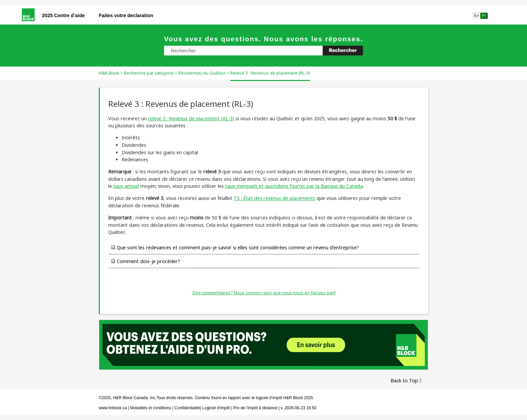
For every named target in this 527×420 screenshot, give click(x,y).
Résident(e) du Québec (202, 73)
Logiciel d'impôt (217, 408)
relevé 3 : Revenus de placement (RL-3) (191, 118)
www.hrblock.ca (113, 408)
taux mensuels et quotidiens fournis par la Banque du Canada (294, 186)
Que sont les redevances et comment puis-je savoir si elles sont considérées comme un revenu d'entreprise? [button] (235, 247)
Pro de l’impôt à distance (255, 408)
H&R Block (109, 73)
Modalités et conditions (151, 408)
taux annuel (126, 186)
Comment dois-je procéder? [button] (146, 261)
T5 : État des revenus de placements (274, 198)
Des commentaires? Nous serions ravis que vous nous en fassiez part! (264, 293)
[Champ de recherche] (263, 51)
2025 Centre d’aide (63, 15)
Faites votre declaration (126, 15)
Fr (484, 16)
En (476, 16)
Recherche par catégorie (149, 73)
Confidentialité (187, 408)
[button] (343, 51)
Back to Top (404, 381)
